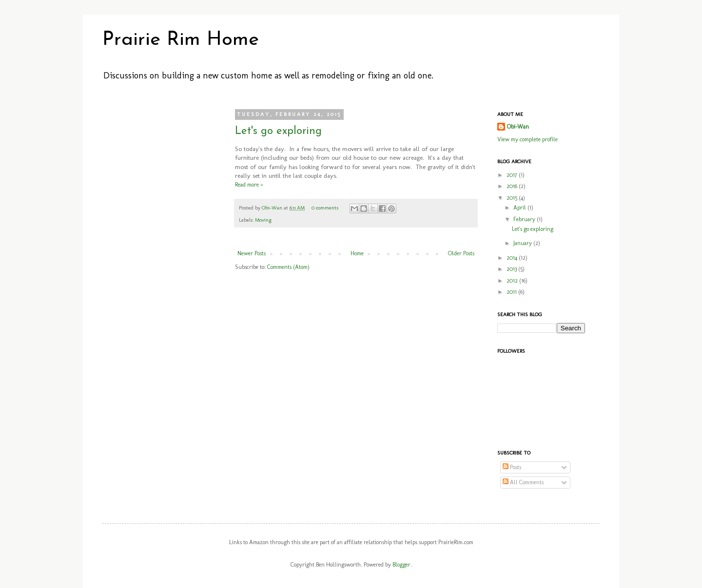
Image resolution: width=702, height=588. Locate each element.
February (525, 219)
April (520, 208)
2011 (512, 292)
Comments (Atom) (288, 267)
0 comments (325, 208)
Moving (263, 220)
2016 (513, 186)
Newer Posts (252, 253)
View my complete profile (527, 139)
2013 (512, 269)
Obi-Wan (273, 208)
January (523, 243)
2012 (513, 281)
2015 (513, 198)
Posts (512, 467)
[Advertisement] (156, 257)
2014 (513, 258)
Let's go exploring (278, 131)
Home (357, 253)
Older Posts (461, 253)
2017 (513, 175)
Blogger (401, 565)
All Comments (523, 482)
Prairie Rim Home (181, 40)
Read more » (249, 185)
